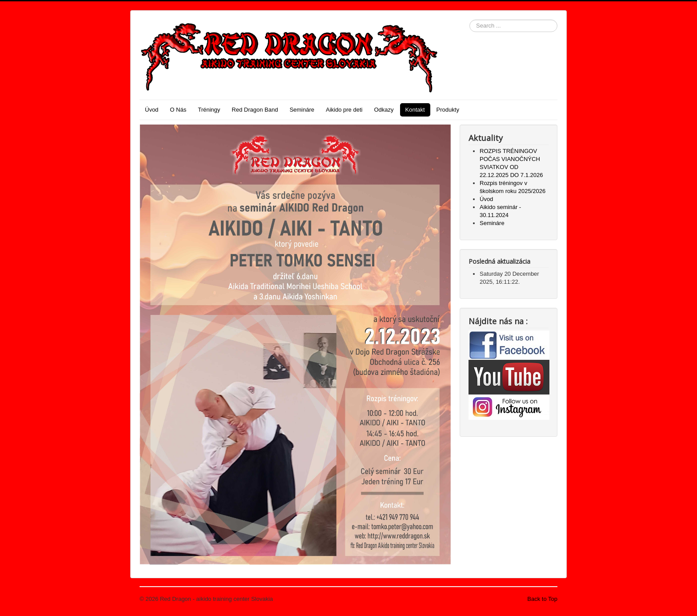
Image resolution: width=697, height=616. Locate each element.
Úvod (152, 110)
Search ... (470, 20)
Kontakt (415, 110)
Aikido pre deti (344, 110)
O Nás (178, 110)
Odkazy (384, 110)
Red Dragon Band (255, 110)
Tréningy (209, 110)
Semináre (302, 110)
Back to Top (542, 599)
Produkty (448, 110)
